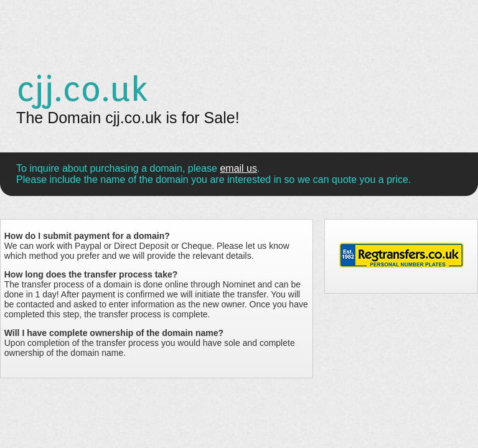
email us (238, 168)
